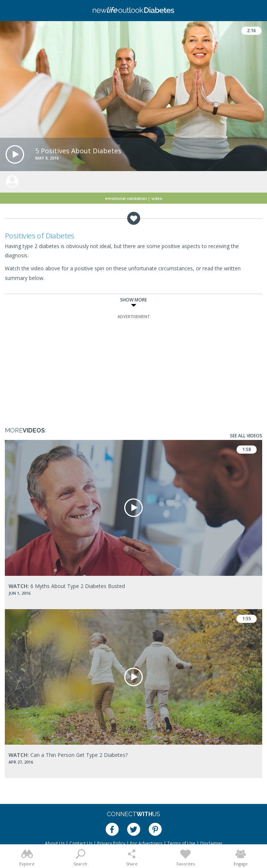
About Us (55, 843)
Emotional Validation (126, 198)
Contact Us (81, 843)
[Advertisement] (133, 367)
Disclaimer (211, 843)
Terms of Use (181, 843)
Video (157, 198)
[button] (15, 154)
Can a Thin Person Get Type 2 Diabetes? (68, 755)
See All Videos (246, 436)
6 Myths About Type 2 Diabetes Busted (67, 586)
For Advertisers (146, 843)
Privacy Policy (111, 843)
